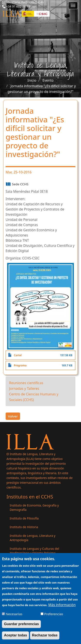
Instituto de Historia (24, 527)
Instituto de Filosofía (24, 518)
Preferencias (54, 617)
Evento (48, 80)
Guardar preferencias (21, 627)
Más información (62, 608)
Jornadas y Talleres (24, 388)
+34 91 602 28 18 (18, 6)
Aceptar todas (15, 638)
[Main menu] (73, 5)
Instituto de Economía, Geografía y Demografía (34, 507)
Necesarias (14, 617)
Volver (13, 416)
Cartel (18, 355)
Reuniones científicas (26, 383)
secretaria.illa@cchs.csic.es (25, 2)
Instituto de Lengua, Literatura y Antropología (33, 538)
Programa (20, 365)
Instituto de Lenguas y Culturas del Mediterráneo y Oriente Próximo (34, 551)
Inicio (32, 80)
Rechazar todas (45, 638)
